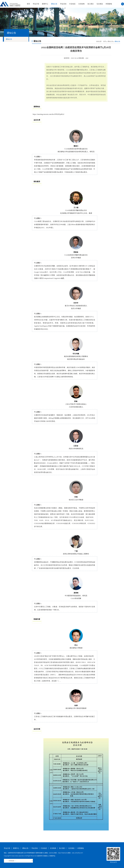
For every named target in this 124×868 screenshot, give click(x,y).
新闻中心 (45, 4)
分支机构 (81, 4)
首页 (28, 4)
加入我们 (91, 4)
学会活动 (63, 4)
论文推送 (100, 4)
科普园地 (109, 4)
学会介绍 (36, 4)
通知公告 (54, 4)
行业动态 (72, 4)
